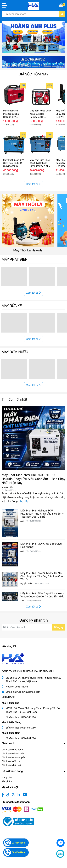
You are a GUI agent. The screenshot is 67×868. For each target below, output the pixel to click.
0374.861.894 (28, 738)
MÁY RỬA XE (12, 306)
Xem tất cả (33, 184)
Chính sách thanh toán (13, 753)
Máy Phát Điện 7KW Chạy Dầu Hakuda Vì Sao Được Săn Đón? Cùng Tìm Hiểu (42, 595)
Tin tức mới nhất (14, 399)
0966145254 (21, 687)
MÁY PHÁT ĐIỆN (15, 259)
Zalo (16, 795)
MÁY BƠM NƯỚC (15, 352)
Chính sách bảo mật (12, 765)
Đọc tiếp (24, 501)
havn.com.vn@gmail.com (27, 692)
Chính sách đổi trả (11, 761)
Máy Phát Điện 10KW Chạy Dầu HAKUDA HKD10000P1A (14, 163)
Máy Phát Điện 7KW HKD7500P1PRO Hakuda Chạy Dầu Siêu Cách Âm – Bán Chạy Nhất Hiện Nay (33, 479)
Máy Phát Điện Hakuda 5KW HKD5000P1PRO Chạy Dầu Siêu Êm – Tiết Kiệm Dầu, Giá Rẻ (42, 514)
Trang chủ (7, 777)
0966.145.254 (28, 717)
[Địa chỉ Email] (33, 627)
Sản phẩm (7, 781)
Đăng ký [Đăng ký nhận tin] (59, 627)
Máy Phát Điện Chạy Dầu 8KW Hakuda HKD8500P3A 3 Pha (40, 163)
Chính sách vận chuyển (13, 757)
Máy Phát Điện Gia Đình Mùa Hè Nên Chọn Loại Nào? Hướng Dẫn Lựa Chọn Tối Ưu (42, 576)
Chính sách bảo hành (12, 750)
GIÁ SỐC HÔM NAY (33, 74)
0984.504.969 (28, 728)
